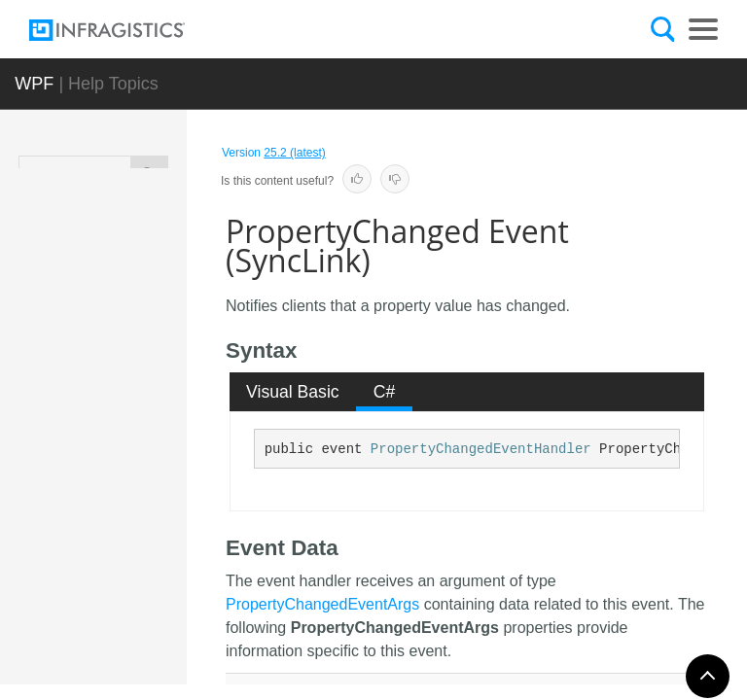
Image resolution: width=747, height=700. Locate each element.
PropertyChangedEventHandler (481, 449)
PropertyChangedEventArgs (322, 604)
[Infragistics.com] (126, 30)
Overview (150, 391)
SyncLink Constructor (156, 507)
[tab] (293, 392)
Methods (153, 561)
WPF (34, 84)
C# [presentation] (385, 392)
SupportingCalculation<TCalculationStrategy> (146, 287)
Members (151, 444)
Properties (154, 605)
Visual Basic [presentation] (293, 392)
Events (149, 648)
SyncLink (139, 350)
